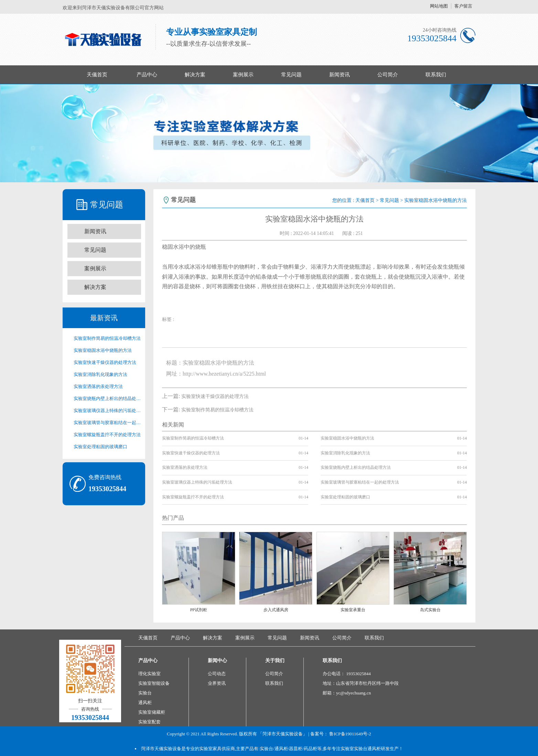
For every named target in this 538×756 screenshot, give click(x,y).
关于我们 (275, 661)
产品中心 (147, 75)
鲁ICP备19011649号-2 (350, 734)
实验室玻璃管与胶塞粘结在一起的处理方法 (107, 423)
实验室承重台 (353, 610)
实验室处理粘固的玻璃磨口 (100, 447)
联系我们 (436, 75)
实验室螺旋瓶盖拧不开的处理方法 (107, 435)
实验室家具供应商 (217, 749)
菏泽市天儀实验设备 (161, 749)
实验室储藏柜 (152, 712)
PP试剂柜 (199, 610)
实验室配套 (149, 722)
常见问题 (291, 75)
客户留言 (463, 6)
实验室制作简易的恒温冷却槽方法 (107, 338)
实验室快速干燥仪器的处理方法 (105, 362)
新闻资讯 (340, 75)
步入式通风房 (276, 610)
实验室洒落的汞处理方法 (98, 386)
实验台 (145, 693)
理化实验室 (149, 674)
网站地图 (439, 6)
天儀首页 (97, 75)
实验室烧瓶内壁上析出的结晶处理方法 (107, 398)
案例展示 (243, 75)
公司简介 (388, 75)
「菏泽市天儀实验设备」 (283, 734)
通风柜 (145, 703)
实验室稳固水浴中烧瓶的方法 (103, 350)
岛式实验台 (430, 610)
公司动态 (217, 674)
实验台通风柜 (367, 749)
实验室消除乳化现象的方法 (100, 374)
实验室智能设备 (154, 683)
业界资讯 (217, 683)
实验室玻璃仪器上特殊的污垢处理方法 (107, 411)
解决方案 (195, 75)
